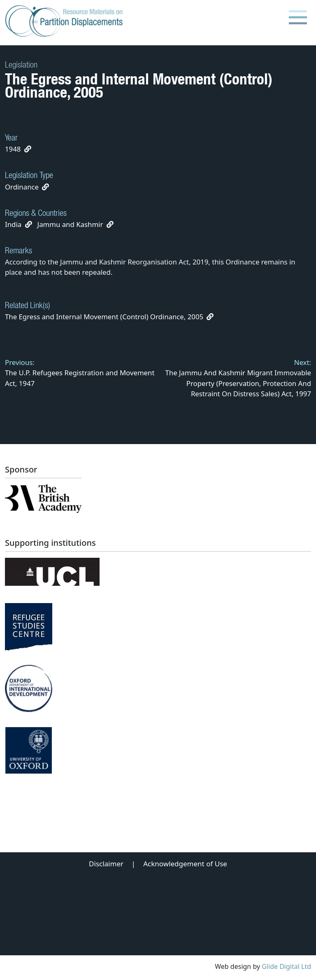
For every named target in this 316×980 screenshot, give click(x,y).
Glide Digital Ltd (286, 966)
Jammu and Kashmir (70, 224)
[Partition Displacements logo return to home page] (66, 21)
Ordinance (22, 187)
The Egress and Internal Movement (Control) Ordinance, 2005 (109, 317)
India (13, 224)
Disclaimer (106, 864)
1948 (13, 149)
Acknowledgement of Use (185, 864)
